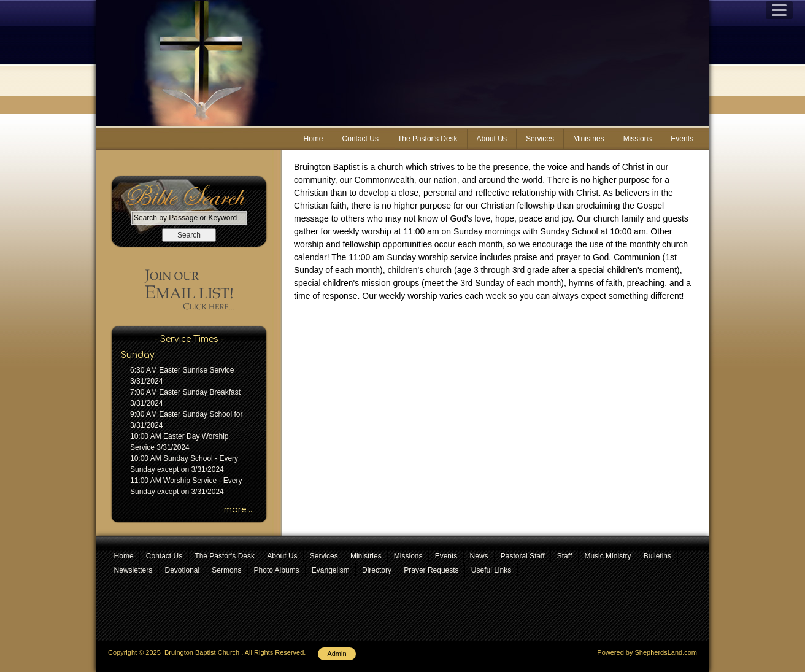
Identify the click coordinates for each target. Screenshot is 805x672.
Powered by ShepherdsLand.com (647, 652)
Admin (337, 654)
